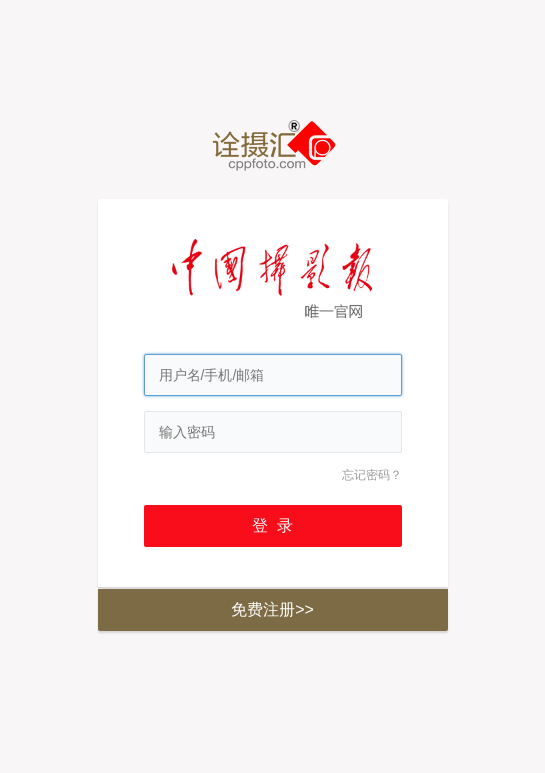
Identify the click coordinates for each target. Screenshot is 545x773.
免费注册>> (272, 609)
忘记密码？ (372, 475)
